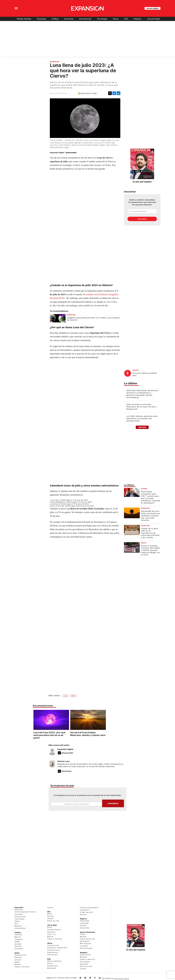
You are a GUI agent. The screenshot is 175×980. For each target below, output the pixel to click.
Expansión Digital (65, 749)
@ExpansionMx (67, 753)
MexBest (84, 953)
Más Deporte (86, 944)
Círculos (18, 960)
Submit (113, 803)
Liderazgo (84, 923)
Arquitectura (53, 952)
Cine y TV (52, 934)
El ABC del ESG (86, 912)
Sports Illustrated (87, 932)
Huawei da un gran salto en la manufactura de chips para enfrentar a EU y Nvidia (150, 533)
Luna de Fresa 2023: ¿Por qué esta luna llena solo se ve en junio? (67, 735)
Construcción (53, 945)
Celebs (50, 918)
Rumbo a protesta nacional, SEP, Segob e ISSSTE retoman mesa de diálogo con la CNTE (150, 550)
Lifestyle (84, 946)
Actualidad (85, 921)
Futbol (83, 934)
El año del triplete (142, 182)
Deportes (51, 932)
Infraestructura (54, 950)
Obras (116, 19)
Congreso (19, 939)
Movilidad (52, 968)
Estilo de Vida (86, 966)
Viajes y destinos (88, 959)
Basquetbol (85, 941)
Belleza (18, 964)
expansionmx (82, 978)
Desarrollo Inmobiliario (57, 948)
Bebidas (84, 957)
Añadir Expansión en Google (89, 93)
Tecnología (102, 19)
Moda (17, 962)
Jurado (83, 969)
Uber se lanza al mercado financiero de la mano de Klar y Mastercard (142, 407)
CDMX (17, 942)
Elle (49, 912)
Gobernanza (52, 966)
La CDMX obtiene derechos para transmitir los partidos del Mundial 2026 (142, 418)
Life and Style (153, 19)
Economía (69, 19)
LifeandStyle (20, 928)
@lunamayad (71, 153)
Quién (17, 953)
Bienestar (84, 964)
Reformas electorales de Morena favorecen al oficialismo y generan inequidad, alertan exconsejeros (142, 394)
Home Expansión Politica (25, 912)
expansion (102, 978)
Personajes (85, 962)
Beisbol (83, 937)
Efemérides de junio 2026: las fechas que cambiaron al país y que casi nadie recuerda (150, 516)
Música (50, 937)
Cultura (50, 908)
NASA (73, 696)
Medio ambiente (54, 961)
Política (55, 19)
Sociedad (19, 949)
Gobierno (19, 935)
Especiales (85, 928)
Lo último (131, 383)
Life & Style (52, 925)
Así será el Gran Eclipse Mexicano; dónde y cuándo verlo (106, 734)
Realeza (18, 957)
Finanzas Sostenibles (89, 908)
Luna (66, 696)
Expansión (19, 907)
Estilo (50, 927)
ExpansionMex (97, 978)
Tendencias (54, 62)
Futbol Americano (88, 939)
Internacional (85, 19)
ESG (126, 19)
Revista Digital (153, 8)
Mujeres (138, 19)
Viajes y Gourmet (22, 967)
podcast (136, 370)
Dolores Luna (63, 761)
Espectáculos (20, 955)
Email (77, 804)
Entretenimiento (54, 930)
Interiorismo (53, 955)
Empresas (41, 19)
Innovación (85, 910)
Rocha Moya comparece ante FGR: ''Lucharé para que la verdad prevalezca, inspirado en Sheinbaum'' (151, 497)
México (144, 543)
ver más (142, 427)
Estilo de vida (53, 921)
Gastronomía (85, 955)
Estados (144, 489)
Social (50, 963)
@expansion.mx (90, 978)
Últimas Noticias (24, 19)
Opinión (18, 946)
